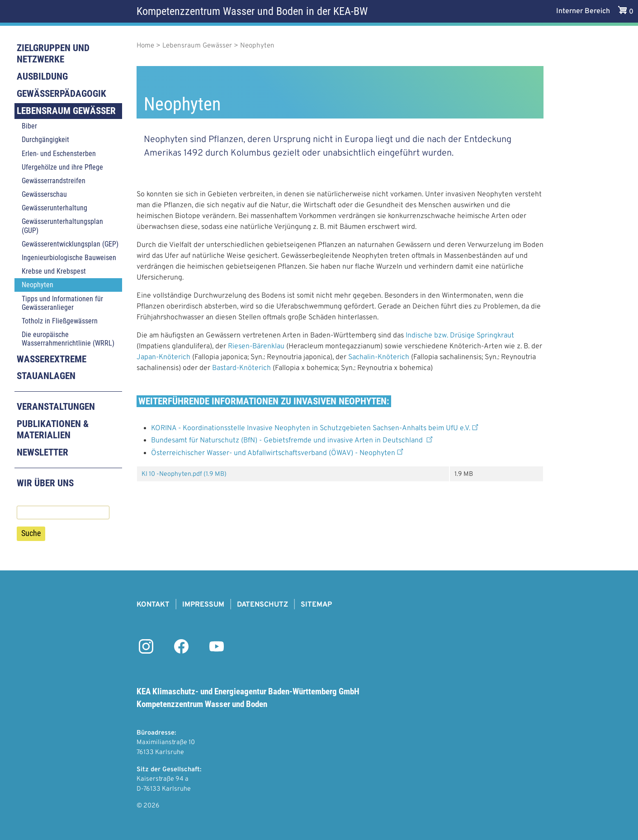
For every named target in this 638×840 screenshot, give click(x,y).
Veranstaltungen (56, 407)
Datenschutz (262, 605)
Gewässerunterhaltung (54, 208)
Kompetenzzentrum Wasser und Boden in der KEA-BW (252, 11)
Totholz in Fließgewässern (60, 321)
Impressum (203, 605)
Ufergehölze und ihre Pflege (62, 167)
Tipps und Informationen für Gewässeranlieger (62, 303)
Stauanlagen (46, 376)
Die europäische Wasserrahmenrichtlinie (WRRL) (68, 339)
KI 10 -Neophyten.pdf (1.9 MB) (184, 474)
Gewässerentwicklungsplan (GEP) (70, 244)
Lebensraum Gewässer (66, 111)
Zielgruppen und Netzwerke (53, 54)
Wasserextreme (52, 359)
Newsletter (43, 452)
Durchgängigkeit (45, 140)
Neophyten (38, 285)
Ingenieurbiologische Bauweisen (69, 258)
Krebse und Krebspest (54, 271)
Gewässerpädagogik (61, 94)
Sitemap (316, 605)
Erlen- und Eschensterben (59, 154)
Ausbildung (42, 76)
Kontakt (153, 605)
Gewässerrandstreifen (54, 181)
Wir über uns (45, 483)
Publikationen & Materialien (53, 429)
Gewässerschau (44, 194)
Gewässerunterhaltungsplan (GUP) (62, 226)
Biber (29, 126)
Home (145, 46)
